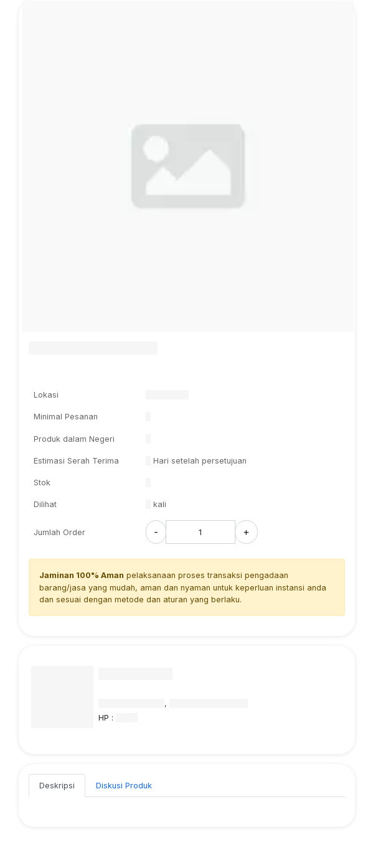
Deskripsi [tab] (57, 786)
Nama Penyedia (135, 674)
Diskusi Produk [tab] (124, 786)
